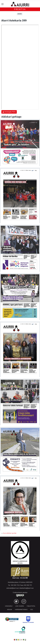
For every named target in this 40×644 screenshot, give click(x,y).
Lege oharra (20, 606)
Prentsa (20, 9)
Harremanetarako (21, 610)
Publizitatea (31, 606)
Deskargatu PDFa (9, 112)
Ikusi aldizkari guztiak (10, 533)
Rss (32, 610)
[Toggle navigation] (3, 4)
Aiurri (20, 14)
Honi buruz (9, 606)
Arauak (10, 610)
